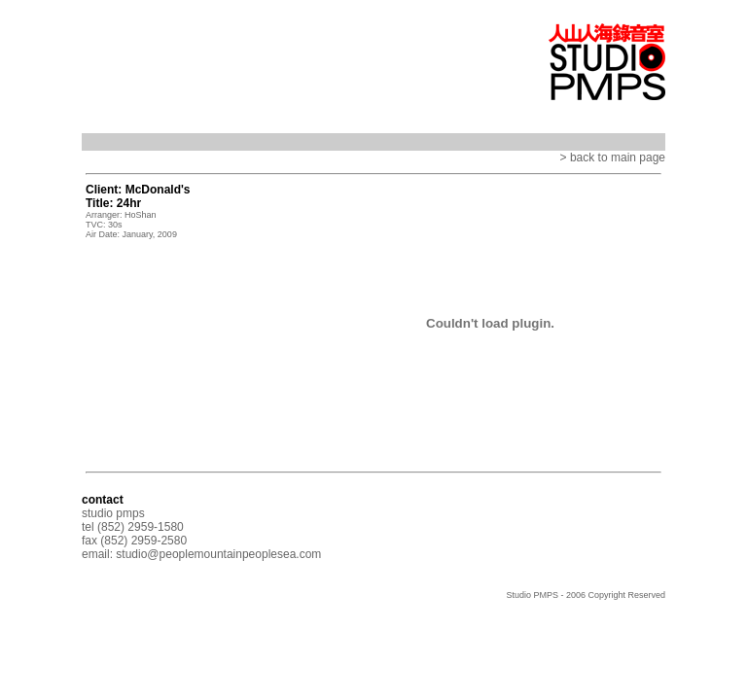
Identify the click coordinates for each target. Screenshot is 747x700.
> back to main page (613, 157)
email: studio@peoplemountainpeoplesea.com (201, 554)
